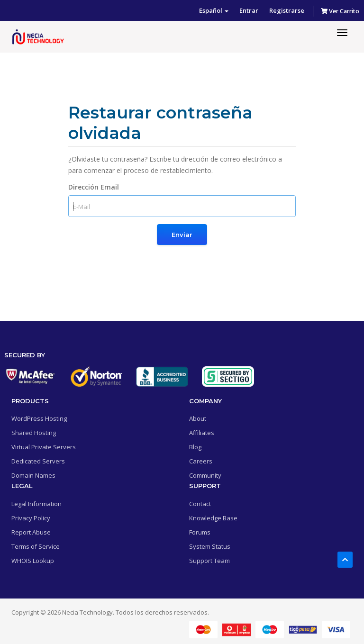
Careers (201, 461)
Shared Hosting (34, 433)
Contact (200, 504)
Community (205, 475)
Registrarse (287, 10)
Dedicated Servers (38, 461)
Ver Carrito (340, 11)
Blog (195, 447)
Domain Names (33, 475)
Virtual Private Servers (44, 447)
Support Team (209, 561)
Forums (200, 532)
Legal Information (36, 504)
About (198, 418)
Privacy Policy (31, 518)
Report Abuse (31, 532)
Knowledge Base (213, 518)
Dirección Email (94, 187)
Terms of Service (36, 546)
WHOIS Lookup (33, 561)
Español (214, 10)
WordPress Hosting (39, 418)
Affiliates (202, 433)
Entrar (249, 10)
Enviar (182, 235)
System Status (210, 546)
